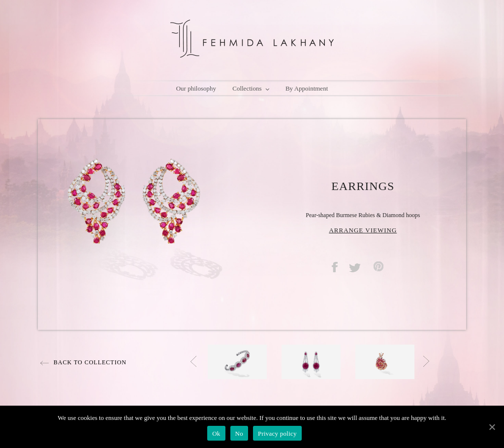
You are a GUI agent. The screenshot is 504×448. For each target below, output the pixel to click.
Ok (216, 433)
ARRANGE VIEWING (363, 230)
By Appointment (307, 88)
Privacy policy (277, 433)
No (239, 433)
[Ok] (492, 427)
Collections (251, 89)
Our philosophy (196, 88)
